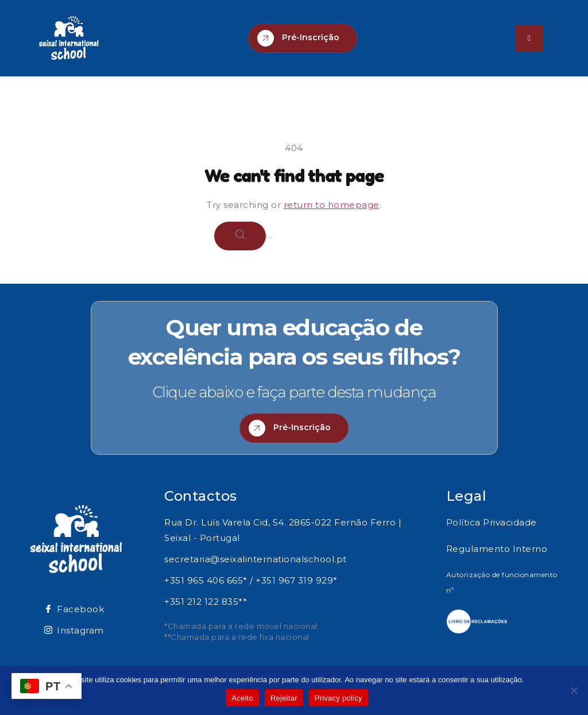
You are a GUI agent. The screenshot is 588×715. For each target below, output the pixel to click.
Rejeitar (284, 698)
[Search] (240, 236)
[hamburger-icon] (529, 38)
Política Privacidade (492, 522)
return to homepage (332, 205)
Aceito (242, 698)
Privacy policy (339, 698)
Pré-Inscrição (298, 38)
